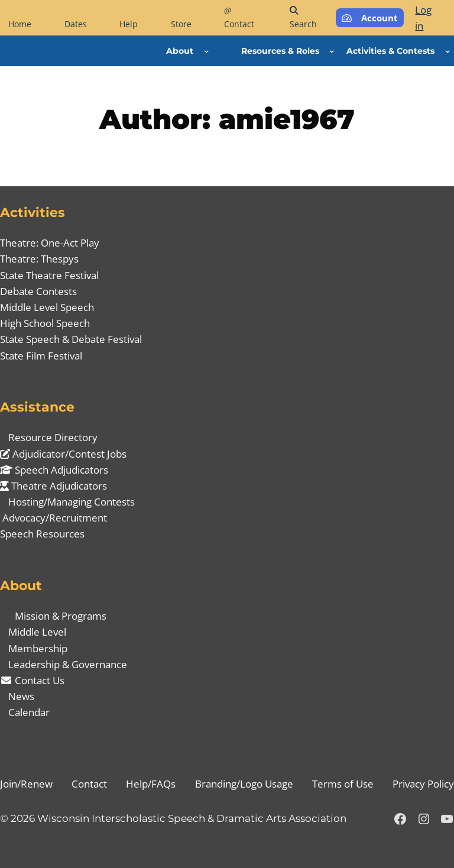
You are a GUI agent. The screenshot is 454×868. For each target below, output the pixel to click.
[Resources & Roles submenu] (332, 51)
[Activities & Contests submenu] (447, 51)
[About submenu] (206, 51)
